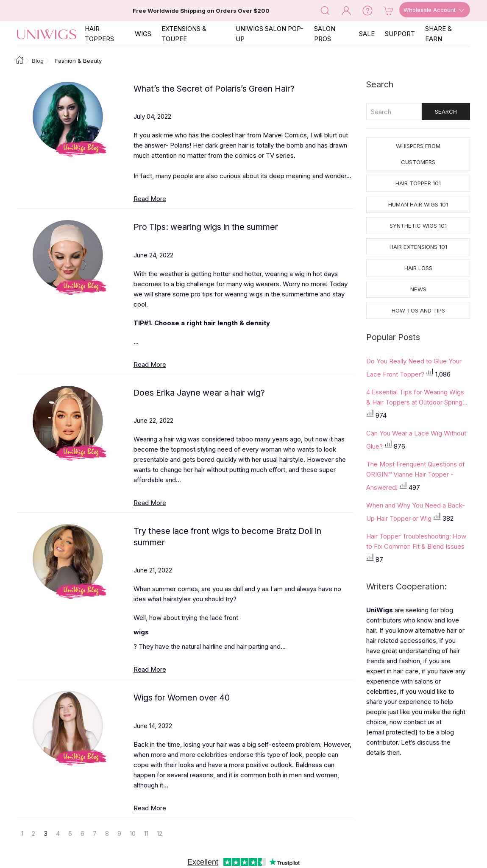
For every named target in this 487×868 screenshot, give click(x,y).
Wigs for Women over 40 (182, 698)
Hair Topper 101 (418, 183)
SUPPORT (400, 34)
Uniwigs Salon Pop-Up (270, 34)
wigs (141, 632)
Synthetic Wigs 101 (418, 226)
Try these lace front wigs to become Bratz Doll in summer (227, 537)
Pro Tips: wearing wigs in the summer (206, 227)
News (418, 289)
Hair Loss (418, 268)
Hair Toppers (99, 34)
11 (146, 833)
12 (160, 833)
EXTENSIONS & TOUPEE (184, 34)
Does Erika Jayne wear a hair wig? (199, 393)
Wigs (143, 34)
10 (133, 833)
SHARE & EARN (438, 34)
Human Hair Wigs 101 (418, 204)
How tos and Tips (418, 310)
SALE (367, 34)
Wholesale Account (435, 10)
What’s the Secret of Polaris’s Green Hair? (214, 89)
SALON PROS (325, 34)
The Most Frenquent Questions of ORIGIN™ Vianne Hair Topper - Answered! (416, 476)
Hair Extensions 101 (418, 247)
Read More (150, 199)
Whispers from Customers (418, 154)
